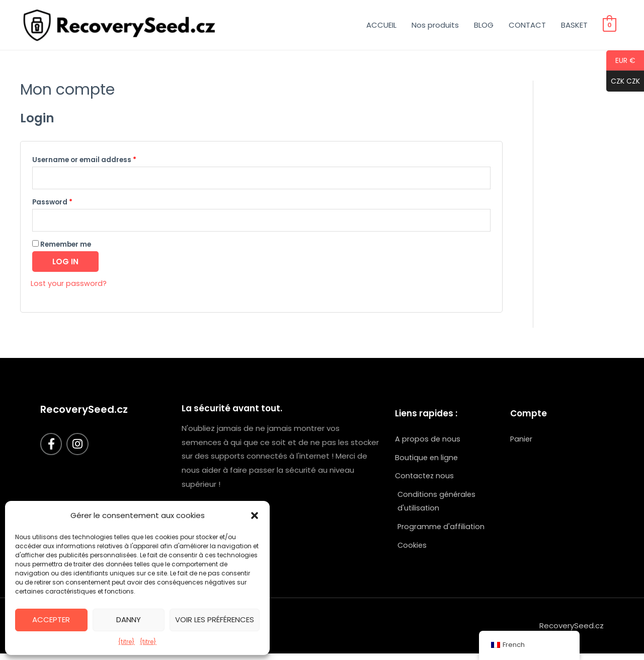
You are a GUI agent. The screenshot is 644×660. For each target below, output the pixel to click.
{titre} (127, 642)
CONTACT (527, 25)
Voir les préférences (215, 619)
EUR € (621, 61)
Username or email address (84, 160)
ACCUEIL (381, 25)
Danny (129, 619)
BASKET (574, 25)
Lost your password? (69, 286)
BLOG (484, 25)
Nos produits (435, 25)
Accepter (51, 619)
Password (52, 204)
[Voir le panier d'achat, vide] (610, 25)
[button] (255, 516)
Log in (65, 264)
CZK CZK (623, 82)
